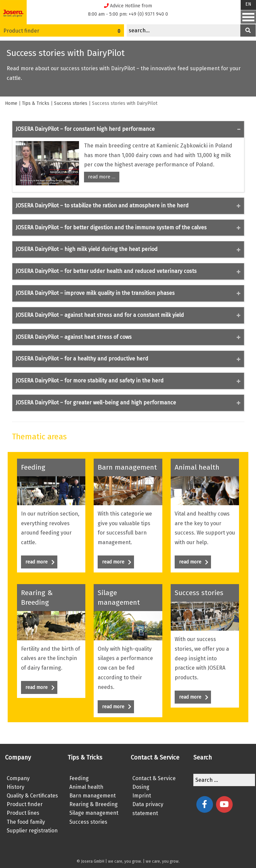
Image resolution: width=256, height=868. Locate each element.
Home (11, 103)
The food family (26, 822)
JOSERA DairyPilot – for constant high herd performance (85, 129)
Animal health (86, 787)
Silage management (94, 813)
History (15, 787)
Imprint (142, 796)
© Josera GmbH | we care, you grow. (109, 861)
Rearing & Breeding (93, 804)
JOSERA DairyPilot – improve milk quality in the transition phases (95, 293)
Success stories (71, 103)
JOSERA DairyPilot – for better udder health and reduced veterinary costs (106, 271)
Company (18, 778)
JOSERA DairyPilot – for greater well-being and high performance (96, 403)
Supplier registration (32, 831)
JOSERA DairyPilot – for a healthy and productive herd (82, 359)
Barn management (92, 796)
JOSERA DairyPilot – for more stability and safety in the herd (90, 381)
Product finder (62, 31)
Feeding (79, 778)
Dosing (141, 787)
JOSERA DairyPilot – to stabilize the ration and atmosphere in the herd (102, 206)
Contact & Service (154, 778)
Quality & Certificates (32, 796)
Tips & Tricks (36, 103)
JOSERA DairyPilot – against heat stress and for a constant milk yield (100, 315)
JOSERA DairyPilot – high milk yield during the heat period (87, 249)
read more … (102, 177)
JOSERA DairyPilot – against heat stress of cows (74, 337)
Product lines (23, 813)
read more (40, 562)
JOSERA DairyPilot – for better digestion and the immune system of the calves (111, 227)
